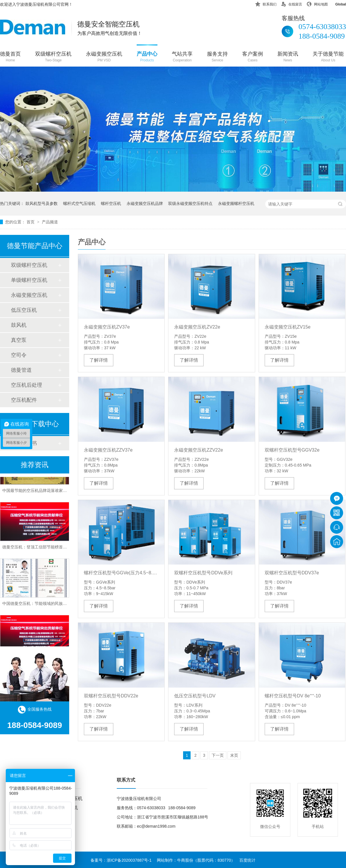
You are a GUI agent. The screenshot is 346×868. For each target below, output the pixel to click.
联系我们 (266, 3)
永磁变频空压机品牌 (145, 203)
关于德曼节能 (328, 57)
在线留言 (292, 3)
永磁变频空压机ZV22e (197, 327)
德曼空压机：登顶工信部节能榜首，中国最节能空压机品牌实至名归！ (65, 548)
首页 (31, 222)
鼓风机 (19, 325)
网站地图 (317, 3)
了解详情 (99, 360)
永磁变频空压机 (104, 57)
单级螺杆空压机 (29, 280)
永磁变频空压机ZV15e (288, 327)
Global (337, 3)
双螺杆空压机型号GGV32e (292, 450)
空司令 (19, 355)
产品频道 (50, 222)
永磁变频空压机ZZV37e (108, 450)
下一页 (218, 755)
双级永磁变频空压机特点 (190, 203)
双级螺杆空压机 (53, 57)
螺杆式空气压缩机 (79, 203)
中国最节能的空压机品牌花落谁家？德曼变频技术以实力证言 (57, 492)
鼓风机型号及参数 (42, 203)
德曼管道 (21, 370)
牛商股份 (185, 860)
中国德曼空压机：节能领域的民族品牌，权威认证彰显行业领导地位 (63, 605)
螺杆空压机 (111, 203)
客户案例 (253, 57)
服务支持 (217, 57)
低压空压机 (24, 310)
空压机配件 (24, 400)
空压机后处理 (27, 385)
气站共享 (182, 57)
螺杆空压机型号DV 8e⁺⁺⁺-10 (293, 696)
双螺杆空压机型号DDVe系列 (203, 573)
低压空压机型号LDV (195, 696)
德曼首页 (10, 57)
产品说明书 (24, 443)
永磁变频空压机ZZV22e (199, 450)
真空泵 (19, 340)
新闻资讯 (288, 57)
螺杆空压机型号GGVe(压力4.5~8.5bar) (121, 573)
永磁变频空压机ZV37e (107, 327)
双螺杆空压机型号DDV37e (292, 573)
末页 (234, 755)
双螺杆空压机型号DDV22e (111, 696)
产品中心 (147, 57)
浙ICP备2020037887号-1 (129, 860)
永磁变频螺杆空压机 (236, 203)
